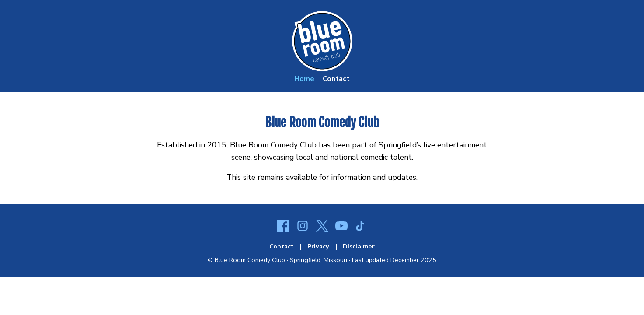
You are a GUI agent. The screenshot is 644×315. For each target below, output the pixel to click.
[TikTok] (361, 227)
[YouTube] (341, 227)
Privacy (318, 246)
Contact (336, 79)
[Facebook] (283, 227)
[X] (322, 227)
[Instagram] (303, 227)
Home (304, 79)
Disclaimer (359, 246)
